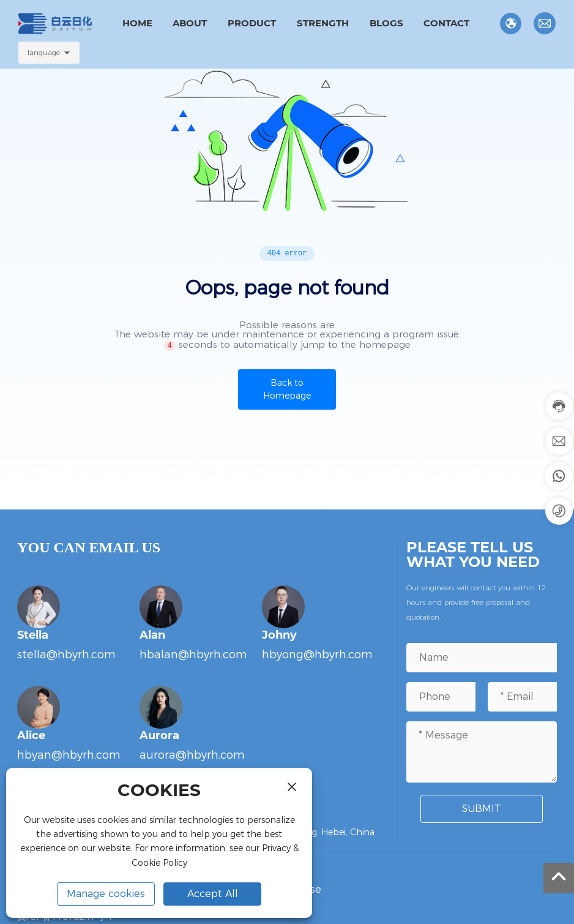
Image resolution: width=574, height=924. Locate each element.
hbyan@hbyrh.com (69, 755)
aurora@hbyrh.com (192, 755)
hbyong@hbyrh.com (317, 655)
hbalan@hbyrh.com (193, 655)
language (44, 52)
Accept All (213, 894)
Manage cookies (106, 894)
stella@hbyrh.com (66, 655)
